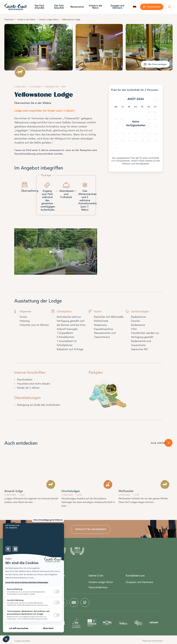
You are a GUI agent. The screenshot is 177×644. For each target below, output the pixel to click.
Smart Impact (157, 641)
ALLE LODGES (159, 443)
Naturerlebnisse (98, 587)
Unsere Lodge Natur (49, 20)
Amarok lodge (14, 491)
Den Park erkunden (39, 7)
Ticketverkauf (153, 7)
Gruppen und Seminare (117, 7)
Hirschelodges (71, 491)
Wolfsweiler (126, 491)
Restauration (77, 7)
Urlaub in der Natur (95, 7)
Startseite (9, 20)
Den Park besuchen (59, 7)
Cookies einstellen (22, 641)
